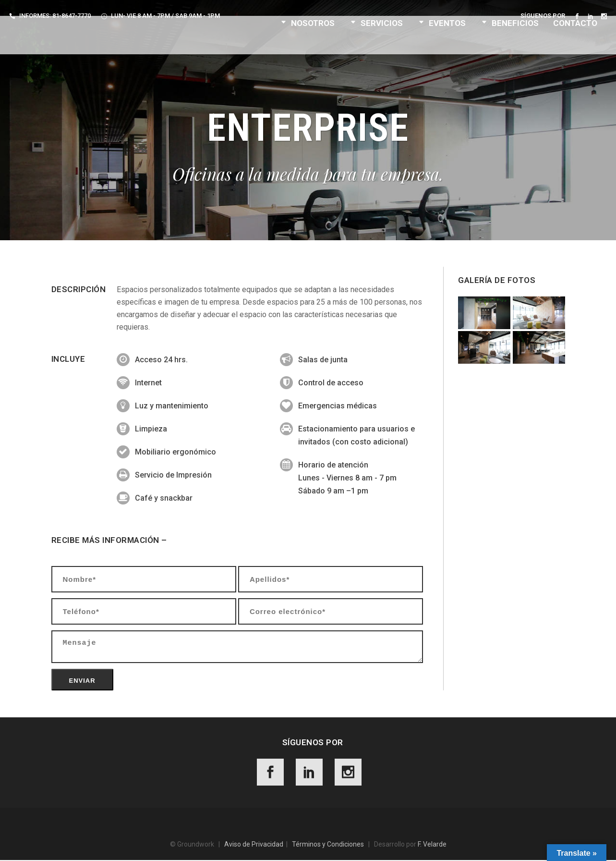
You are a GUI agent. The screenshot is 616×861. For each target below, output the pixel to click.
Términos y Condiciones (328, 845)
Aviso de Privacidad (254, 845)
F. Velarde (432, 845)
